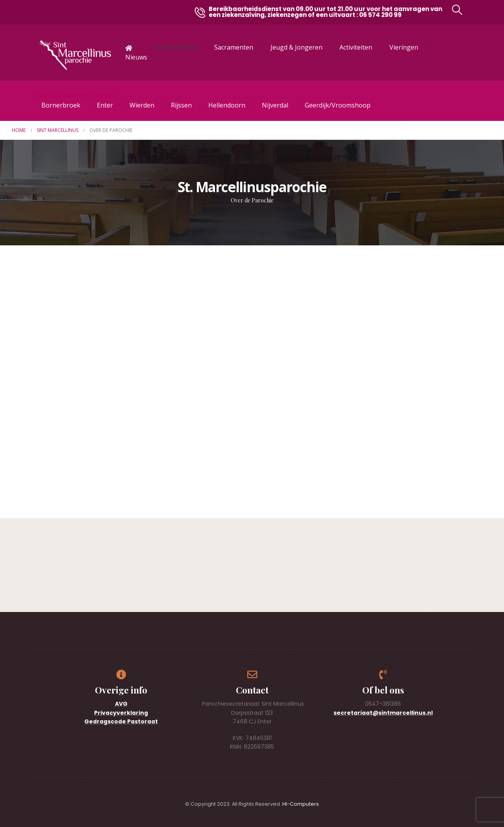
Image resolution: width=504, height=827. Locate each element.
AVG (121, 704)
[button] (457, 10)
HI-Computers (301, 804)
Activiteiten (356, 47)
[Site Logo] (75, 55)
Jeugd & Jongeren (296, 47)
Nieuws (136, 57)
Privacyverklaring (121, 713)
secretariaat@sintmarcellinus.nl (383, 713)
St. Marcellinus (175, 47)
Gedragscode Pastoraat (121, 721)
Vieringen (404, 47)
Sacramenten (234, 47)
